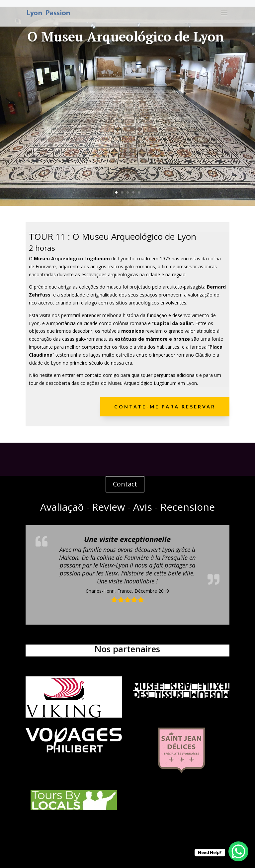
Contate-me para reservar (165, 407)
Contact (125, 484)
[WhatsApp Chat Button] (238, 851)
